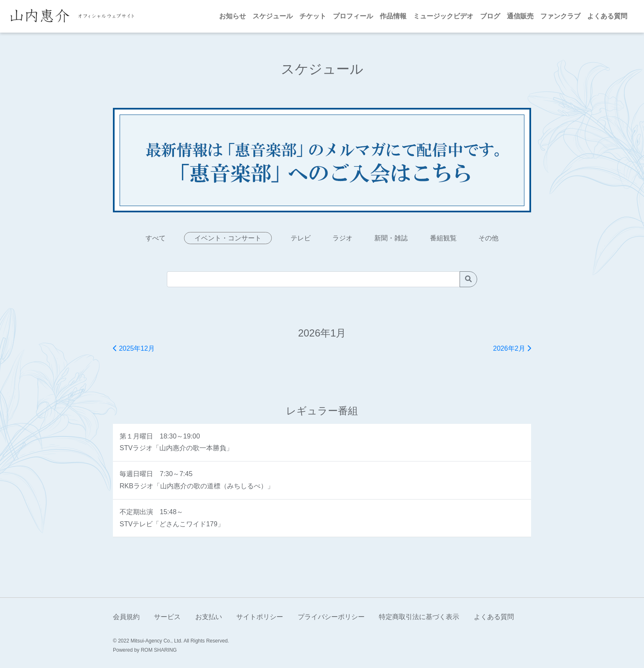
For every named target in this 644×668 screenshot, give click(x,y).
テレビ (301, 238)
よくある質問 (607, 16)
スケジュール (273, 16)
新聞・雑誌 (391, 238)
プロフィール (353, 16)
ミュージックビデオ (443, 16)
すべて (156, 238)
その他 (488, 238)
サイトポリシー (260, 617)
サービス (167, 617)
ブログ (490, 16)
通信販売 (520, 16)
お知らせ (233, 16)
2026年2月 (512, 348)
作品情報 (393, 16)
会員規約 (126, 617)
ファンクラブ (560, 16)
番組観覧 (443, 238)
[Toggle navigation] (144, 16)
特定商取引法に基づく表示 (419, 617)
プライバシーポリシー (331, 617)
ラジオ (342, 238)
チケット (313, 16)
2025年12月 (134, 348)
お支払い (209, 617)
